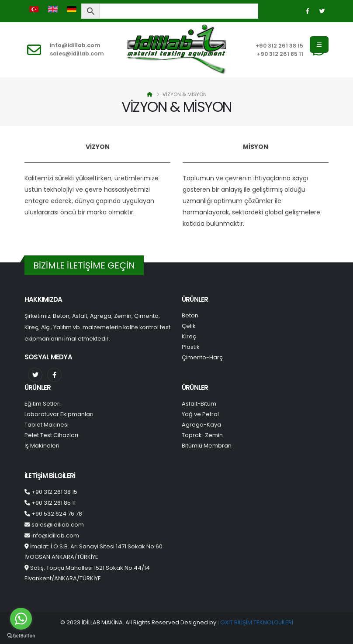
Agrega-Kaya (201, 425)
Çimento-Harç (202, 357)
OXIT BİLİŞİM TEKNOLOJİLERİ (257, 622)
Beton (190, 315)
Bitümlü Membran (207, 446)
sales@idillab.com (77, 53)
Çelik (189, 326)
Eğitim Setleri (43, 404)
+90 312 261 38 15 (279, 46)
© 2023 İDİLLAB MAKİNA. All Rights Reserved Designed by (139, 622)
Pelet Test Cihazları (51, 435)
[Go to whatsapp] (21, 619)
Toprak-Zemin (202, 435)
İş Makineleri (42, 446)
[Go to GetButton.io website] (21, 635)
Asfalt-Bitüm (199, 404)
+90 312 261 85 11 (280, 54)
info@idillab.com (75, 45)
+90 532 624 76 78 (57, 514)
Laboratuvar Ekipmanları (59, 414)
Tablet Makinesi (47, 425)
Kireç (189, 336)
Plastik (191, 347)
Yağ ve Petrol (200, 414)
